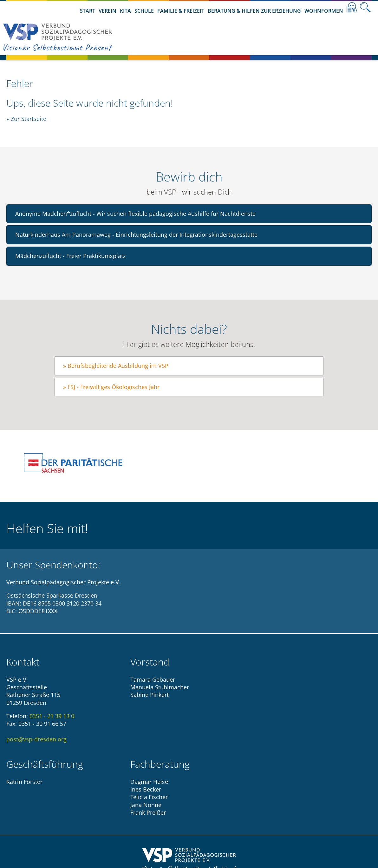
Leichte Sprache (352, 7)
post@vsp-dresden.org (36, 739)
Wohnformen (324, 11)
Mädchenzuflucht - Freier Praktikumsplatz (70, 256)
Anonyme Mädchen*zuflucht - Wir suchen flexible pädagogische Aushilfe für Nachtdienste (135, 214)
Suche (365, 7)
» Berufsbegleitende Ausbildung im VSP (116, 366)
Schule (144, 11)
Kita (125, 11)
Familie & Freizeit (181, 11)
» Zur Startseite (26, 119)
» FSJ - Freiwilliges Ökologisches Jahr (111, 387)
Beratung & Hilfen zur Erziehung (254, 11)
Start (88, 11)
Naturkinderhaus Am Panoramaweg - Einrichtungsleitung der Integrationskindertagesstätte (136, 235)
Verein (108, 11)
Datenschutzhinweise (207, 816)
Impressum (157, 816)
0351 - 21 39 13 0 (52, 716)
